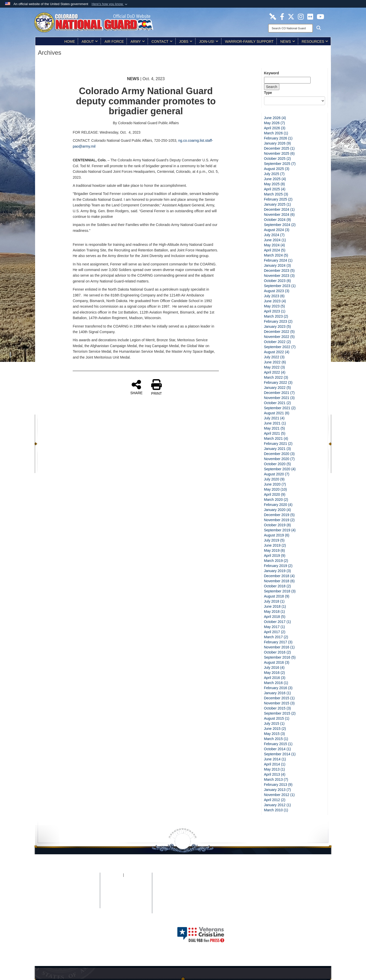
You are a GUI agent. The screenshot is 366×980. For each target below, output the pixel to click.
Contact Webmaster (80, 906)
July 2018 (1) (274, 601)
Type (268, 93)
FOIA (119, 875)
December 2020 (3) (279, 454)
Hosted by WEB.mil (150, 934)
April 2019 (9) (275, 556)
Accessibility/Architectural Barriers (126, 901)
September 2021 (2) (280, 408)
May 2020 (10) (276, 489)
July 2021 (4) (274, 418)
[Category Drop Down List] (295, 101)
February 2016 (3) (278, 688)
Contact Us (126, 906)
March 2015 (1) (276, 739)
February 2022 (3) (278, 382)
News (288, 41)
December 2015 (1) (279, 698)
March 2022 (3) (276, 377)
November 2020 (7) (279, 459)
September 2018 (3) (280, 591)
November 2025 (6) (279, 153)
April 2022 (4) (275, 372)
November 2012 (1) (279, 795)
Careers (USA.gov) (126, 911)
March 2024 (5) (276, 255)
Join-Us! (209, 41)
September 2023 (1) (280, 286)
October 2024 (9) (278, 220)
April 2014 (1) (275, 764)
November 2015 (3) (279, 703)
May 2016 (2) (274, 673)
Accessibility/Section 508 (126, 896)
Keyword (272, 73)
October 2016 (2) (278, 652)
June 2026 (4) (275, 118)
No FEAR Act (126, 880)
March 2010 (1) (276, 810)
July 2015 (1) (274, 723)
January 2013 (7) (278, 790)
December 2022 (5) (279, 332)
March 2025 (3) (276, 194)
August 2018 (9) (277, 596)
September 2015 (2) (280, 713)
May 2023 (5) (274, 306)
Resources (315, 41)
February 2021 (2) (278, 444)
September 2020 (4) (280, 469)
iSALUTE (131, 875)
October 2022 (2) (278, 342)
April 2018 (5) (275, 617)
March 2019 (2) (276, 561)
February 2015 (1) (278, 744)
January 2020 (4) (278, 510)
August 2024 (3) (277, 230)
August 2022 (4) (277, 352)
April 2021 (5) (275, 433)
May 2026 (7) (274, 123)
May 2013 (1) (274, 769)
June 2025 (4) (275, 179)
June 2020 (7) (275, 484)
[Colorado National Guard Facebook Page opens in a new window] (282, 16)
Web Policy (80, 901)
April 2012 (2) (275, 800)
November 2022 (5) (279, 337)
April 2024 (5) (275, 250)
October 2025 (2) (278, 159)
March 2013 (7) (276, 779)
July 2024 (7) (274, 235)
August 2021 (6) (277, 413)
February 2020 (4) (278, 505)
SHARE (136, 387)
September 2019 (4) (280, 530)
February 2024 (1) (278, 260)
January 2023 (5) (278, 326)
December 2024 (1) (279, 209)
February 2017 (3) (278, 642)
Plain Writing (126, 890)
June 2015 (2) (275, 729)
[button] (110, 4)
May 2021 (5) (274, 428)
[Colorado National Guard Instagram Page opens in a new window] (301, 16)
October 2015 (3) (278, 708)
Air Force (114, 41)
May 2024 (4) (274, 245)
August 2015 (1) (277, 718)
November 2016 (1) (279, 647)
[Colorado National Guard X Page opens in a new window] (291, 16)
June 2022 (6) (275, 362)
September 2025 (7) (280, 164)
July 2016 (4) (274, 667)
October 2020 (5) (278, 464)
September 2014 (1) (280, 754)
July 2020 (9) (274, 479)
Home (70, 41)
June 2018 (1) (275, 606)
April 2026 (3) (275, 128)
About (90, 41)
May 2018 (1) (274, 612)
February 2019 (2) (278, 566)
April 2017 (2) (275, 632)
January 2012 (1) (278, 805)
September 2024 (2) (280, 225)
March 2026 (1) (276, 133)
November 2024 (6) (279, 215)
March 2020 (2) (276, 500)
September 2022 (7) (280, 347)
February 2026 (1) (278, 138)
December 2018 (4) (279, 576)
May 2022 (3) (274, 367)
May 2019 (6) (274, 550)
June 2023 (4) (275, 301)
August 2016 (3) (277, 662)
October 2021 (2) (278, 403)
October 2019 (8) (278, 525)
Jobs (186, 41)
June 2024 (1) (275, 240)
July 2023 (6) (274, 296)
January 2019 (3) (278, 571)
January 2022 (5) (278, 388)
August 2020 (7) (277, 474)
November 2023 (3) (279, 276)
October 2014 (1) (278, 749)
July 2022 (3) (274, 357)
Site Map (80, 880)
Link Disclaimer (80, 890)
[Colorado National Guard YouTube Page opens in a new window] (320, 16)
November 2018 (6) (279, 581)
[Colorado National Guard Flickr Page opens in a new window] (310, 16)
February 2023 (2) (278, 321)
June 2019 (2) (275, 545)
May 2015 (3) (274, 734)
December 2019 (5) (279, 515)
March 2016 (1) (276, 683)
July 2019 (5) (274, 540)
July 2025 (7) (274, 174)
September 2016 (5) (280, 657)
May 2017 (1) (274, 627)
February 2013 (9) (278, 785)
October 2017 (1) (278, 622)
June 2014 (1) (275, 759)
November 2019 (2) (279, 520)
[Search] (291, 28)
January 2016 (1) (278, 693)
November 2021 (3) (279, 398)
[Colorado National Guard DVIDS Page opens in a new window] (273, 16)
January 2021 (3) (278, 449)
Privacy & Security (80, 885)
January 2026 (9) (278, 143)
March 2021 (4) (276, 438)
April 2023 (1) (275, 311)
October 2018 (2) (278, 586)
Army (138, 41)
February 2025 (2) (278, 199)
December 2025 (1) (279, 148)
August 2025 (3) (277, 169)
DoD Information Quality (80, 896)
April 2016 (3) (275, 678)
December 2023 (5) (279, 271)
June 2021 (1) (275, 423)
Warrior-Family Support (249, 41)
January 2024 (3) (278, 265)
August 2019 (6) (277, 535)
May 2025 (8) (274, 184)
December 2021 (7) (279, 393)
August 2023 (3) (277, 291)
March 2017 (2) (276, 637)
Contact (162, 41)
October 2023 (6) (278, 281)
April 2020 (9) (275, 494)
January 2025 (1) (278, 204)
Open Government (126, 885)
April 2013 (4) (275, 774)
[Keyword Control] (287, 80)
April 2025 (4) (275, 189)
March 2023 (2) (276, 316)
